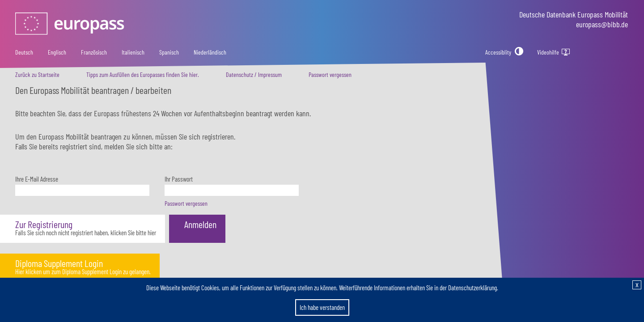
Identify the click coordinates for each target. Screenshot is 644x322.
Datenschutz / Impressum (254, 74)
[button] (83, 229)
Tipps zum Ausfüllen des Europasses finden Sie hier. (143, 74)
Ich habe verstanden (322, 307)
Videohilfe (555, 52)
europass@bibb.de (602, 24)
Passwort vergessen (330, 74)
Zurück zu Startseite (37, 74)
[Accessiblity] (504, 52)
